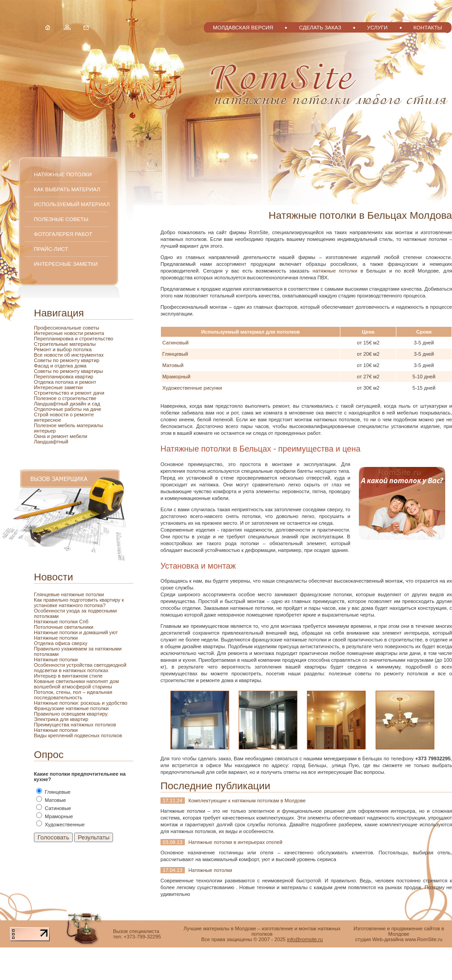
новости (74, 333)
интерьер (45, 431)
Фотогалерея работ (63, 234)
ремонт (60, 436)
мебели (78, 436)
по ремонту (67, 360)
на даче (92, 409)
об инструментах (84, 355)
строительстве (79, 398)
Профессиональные (58, 328)
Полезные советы (61, 219)
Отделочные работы (59, 409)
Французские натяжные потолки (71, 708)
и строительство (94, 339)
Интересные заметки (66, 264)
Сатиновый (175, 343)
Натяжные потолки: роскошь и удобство (81, 703)
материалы (83, 344)
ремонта (94, 333)
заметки (73, 387)
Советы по (47, 371)
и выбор (62, 349)
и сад (94, 404)
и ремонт (86, 382)
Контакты (428, 27)
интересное (47, 420)
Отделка (45, 382)
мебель (67, 425)
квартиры (92, 371)
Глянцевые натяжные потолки (69, 594)
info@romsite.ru (305, 939)
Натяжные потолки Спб (61, 622)
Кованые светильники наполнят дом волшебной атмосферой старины (76, 684)
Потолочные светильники (64, 627)
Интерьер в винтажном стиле (68, 676)
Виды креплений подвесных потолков (78, 735)
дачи (99, 393)
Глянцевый (175, 354)
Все (39, 355)
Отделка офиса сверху (61, 643)
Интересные (49, 333)
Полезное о (48, 398)
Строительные (52, 344)
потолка (82, 349)
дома (81, 366)
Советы (43, 360)
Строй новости (52, 415)
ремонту (71, 371)
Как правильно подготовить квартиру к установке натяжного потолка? (79, 603)
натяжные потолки (335, 271)
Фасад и (44, 366)
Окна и (42, 436)
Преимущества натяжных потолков (75, 725)
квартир (90, 360)
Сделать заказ (320, 27)
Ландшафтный (51, 442)
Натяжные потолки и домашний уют (76, 632)
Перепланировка (54, 339)
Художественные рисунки (192, 388)
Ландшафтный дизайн (61, 404)
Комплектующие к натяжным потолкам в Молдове (247, 801)
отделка (65, 366)
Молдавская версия (243, 27)
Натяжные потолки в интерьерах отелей (235, 842)
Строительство (52, 393)
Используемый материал (72, 204)
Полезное (46, 425)
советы (91, 328)
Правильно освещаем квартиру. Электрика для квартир (71, 716)
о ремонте (82, 415)
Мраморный (176, 377)
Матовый (173, 365)
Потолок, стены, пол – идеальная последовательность (73, 695)
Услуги (377, 27)
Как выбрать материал (67, 189)
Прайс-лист (51, 249)
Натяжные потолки (63, 174)
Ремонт (43, 349)
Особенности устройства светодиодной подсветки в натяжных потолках (80, 668)
